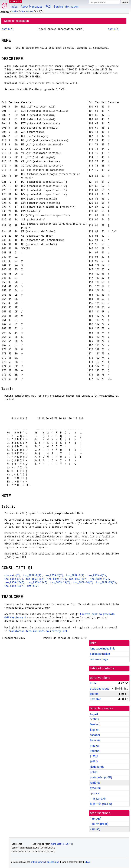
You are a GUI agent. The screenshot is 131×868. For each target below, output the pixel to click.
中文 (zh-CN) (98, 799)
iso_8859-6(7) (35, 579)
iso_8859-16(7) (14, 586)
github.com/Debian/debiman (45, 862)
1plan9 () (99, 824)
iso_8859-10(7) (14, 582)
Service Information (66, 7)
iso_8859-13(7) (60, 582)
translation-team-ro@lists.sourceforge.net (38, 631)
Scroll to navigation (17, 21)
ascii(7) (8, 29)
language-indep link (102, 649)
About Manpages (32, 7)
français (95, 740)
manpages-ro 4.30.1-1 (61, 844)
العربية (94, 714)
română (95, 783)
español (95, 735)
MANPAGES (16, 1)
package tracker (100, 654)
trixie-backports (100, 689)
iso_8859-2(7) (54, 575)
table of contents (102, 668)
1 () (96, 819)
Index (14, 7)
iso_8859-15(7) (106, 582)
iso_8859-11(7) (37, 582)
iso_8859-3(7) (75, 575)
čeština (94, 719)
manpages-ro (27, 11)
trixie (93, 683)
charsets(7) (12, 575)
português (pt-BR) (101, 777)
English (95, 730)
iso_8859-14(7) (83, 582)
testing (15, 11)
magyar (95, 746)
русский (95, 788)
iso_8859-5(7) (14, 579)
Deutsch (95, 724)
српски (95, 793)
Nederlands (97, 767)
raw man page (99, 659)
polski (94, 772)
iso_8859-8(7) (78, 579)
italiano (95, 751)
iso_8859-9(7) (100, 579)
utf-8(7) (33, 586)
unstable (95, 699)
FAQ (48, 7)
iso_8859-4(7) (97, 575)
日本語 (94, 756)
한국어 (94, 761)
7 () (95, 829)
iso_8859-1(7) (32, 575)
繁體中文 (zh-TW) (101, 804)
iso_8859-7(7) (57, 579)
